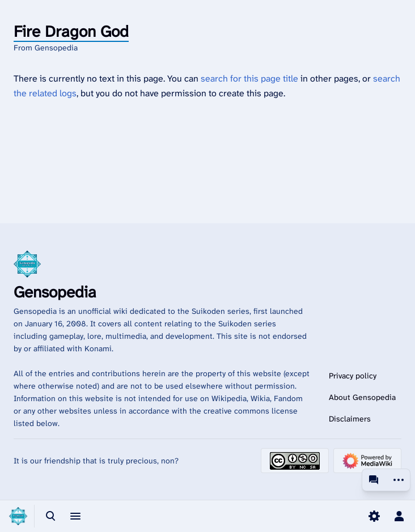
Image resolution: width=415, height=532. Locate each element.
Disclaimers (350, 419)
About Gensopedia (362, 397)
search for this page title (249, 78)
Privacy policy (353, 376)
